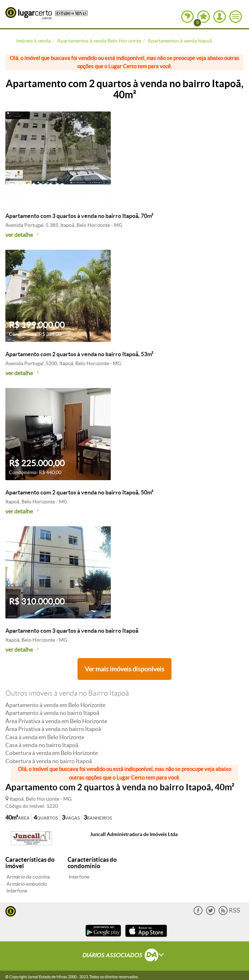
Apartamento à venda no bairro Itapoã (52, 713)
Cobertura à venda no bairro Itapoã (49, 761)
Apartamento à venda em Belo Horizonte (55, 705)
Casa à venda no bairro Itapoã (42, 745)
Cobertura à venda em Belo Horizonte (52, 753)
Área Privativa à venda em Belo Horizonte (56, 721)
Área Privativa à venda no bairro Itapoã (53, 729)
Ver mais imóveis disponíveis (124, 669)
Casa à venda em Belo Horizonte (45, 737)
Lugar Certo (29, 13)
